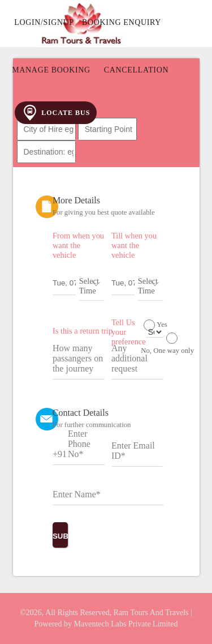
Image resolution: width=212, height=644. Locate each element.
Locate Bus (56, 113)
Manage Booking (51, 70)
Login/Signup (44, 22)
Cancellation (136, 70)
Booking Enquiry (122, 22)
